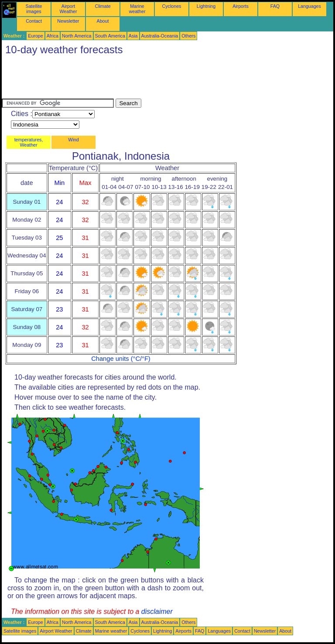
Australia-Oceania (160, 36)
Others (188, 36)
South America (110, 36)
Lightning (206, 6)
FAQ (275, 6)
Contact (34, 21)
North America (77, 36)
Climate (103, 6)
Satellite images (34, 9)
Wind (73, 140)
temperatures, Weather (29, 142)
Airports (241, 6)
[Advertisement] (161, 79)
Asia (133, 36)
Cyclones (172, 6)
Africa (53, 36)
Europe (35, 36)
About (103, 21)
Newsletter (68, 21)
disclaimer (157, 611)
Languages (309, 6)
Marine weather (137, 9)
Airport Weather (68, 9)
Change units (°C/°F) (121, 359)
